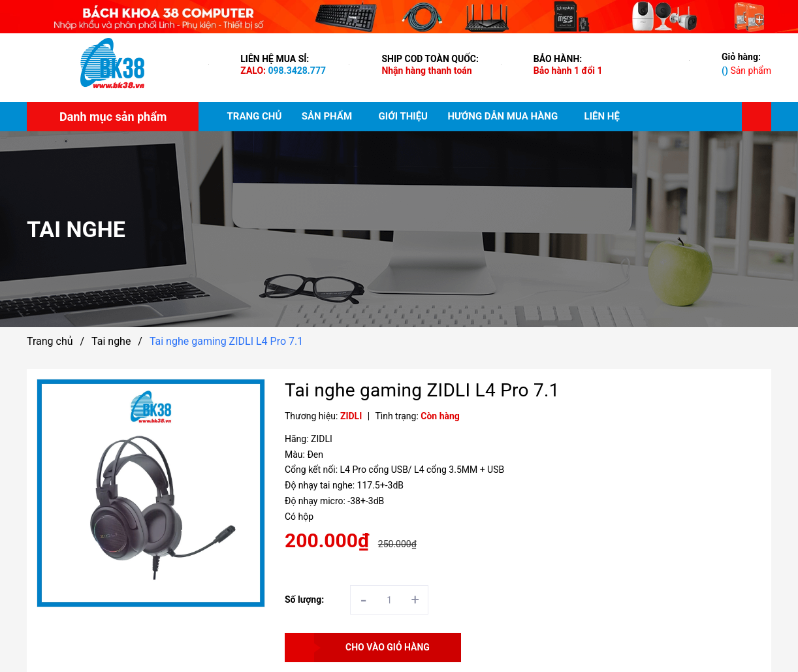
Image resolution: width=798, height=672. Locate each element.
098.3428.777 (297, 71)
